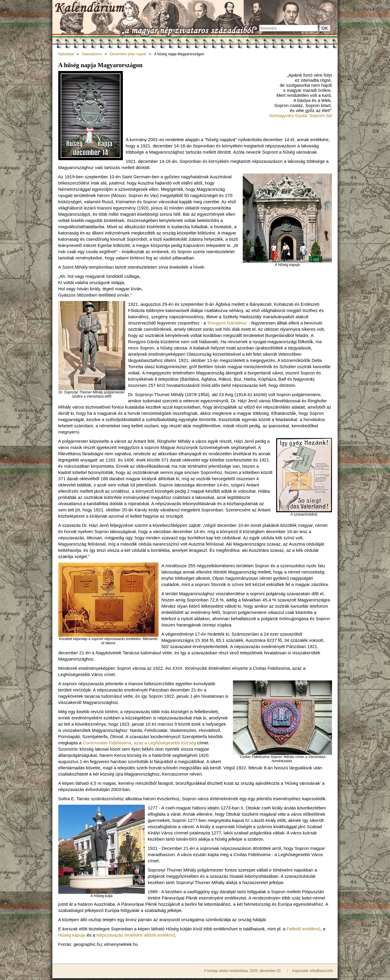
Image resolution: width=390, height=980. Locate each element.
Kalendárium (92, 54)
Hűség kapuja (72, 935)
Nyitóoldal (66, 54)
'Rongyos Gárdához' (227, 323)
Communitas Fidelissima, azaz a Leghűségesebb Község (139, 743)
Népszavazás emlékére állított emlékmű (136, 935)
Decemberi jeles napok (128, 54)
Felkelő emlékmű (303, 929)
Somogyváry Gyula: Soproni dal (301, 115)
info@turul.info (322, 971)
